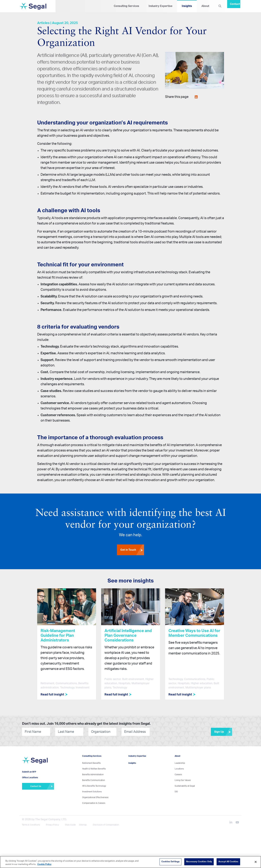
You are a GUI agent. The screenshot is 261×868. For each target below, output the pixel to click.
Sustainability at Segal (185, 786)
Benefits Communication (94, 780)
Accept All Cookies (228, 862)
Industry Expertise (160, 6)
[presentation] (170, 732)
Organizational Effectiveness (95, 797)
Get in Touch (132, 550)
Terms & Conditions (31, 825)
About (205, 6)
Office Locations (30, 778)
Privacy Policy (52, 825)
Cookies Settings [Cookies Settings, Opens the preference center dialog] (170, 862)
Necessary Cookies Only (199, 862)
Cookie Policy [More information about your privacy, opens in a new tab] (44, 864)
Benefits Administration (93, 775)
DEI (176, 792)
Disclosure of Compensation (106, 825)
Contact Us (42, 786)
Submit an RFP (29, 772)
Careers (178, 775)
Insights (187, 6)
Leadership (180, 763)
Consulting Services (126, 6)
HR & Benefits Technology (94, 786)
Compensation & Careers (94, 803)
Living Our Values (183, 780)
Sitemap (83, 825)
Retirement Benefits (91, 763)
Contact (235, 4)
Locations (179, 769)
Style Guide (70, 825)
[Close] (256, 862)
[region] (130, 862)
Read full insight (54, 695)
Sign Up (223, 732)
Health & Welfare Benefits (94, 769)
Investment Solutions (92, 792)
